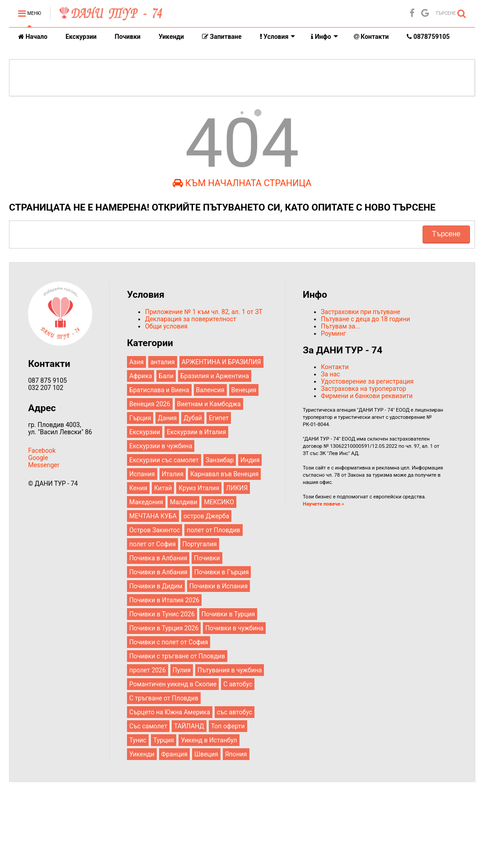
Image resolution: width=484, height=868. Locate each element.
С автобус (238, 684)
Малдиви (184, 502)
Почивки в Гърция (222, 572)
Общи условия (166, 326)
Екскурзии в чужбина (161, 446)
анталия (163, 362)
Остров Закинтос (155, 530)
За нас (330, 374)
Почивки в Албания (158, 572)
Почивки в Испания (219, 586)
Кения (138, 488)
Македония (146, 502)
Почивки (128, 37)
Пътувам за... (341, 326)
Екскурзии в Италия (196, 432)
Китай (163, 488)
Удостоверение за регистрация (367, 381)
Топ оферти (228, 726)
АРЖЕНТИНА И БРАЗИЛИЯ (221, 362)
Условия (278, 37)
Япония (236, 754)
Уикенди (171, 37)
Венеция (244, 390)
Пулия (182, 670)
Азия (136, 362)
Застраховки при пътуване (361, 312)
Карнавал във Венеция (224, 474)
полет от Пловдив (213, 530)
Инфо (324, 37)
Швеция (206, 754)
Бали (166, 376)
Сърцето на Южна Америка (170, 712)
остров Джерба (206, 516)
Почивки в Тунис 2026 (162, 614)
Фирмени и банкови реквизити (367, 396)
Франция (174, 754)
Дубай (193, 418)
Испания (142, 474)
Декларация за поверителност (191, 319)
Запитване (222, 37)
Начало (33, 37)
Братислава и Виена (159, 390)
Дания (167, 418)
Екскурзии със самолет (164, 460)
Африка (141, 376)
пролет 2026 (148, 670)
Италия (173, 474)
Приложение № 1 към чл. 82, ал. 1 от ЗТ (204, 312)
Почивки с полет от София (169, 642)
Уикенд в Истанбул (209, 740)
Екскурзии (81, 37)
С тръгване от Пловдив (164, 698)
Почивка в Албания (158, 558)
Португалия (200, 544)
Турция (164, 740)
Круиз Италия (199, 488)
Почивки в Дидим (156, 586)
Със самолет (148, 726)
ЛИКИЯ (237, 488)
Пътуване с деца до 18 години (365, 319)
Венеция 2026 (150, 404)
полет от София (153, 544)
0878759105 (428, 37)
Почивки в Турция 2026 (164, 628)
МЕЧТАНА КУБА (153, 516)
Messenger (44, 465)
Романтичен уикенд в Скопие (173, 684)
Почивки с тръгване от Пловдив (177, 656)
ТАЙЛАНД (189, 726)
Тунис (138, 740)
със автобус (235, 712)
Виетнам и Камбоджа (209, 404)
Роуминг (334, 333)
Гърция (140, 418)
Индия (250, 460)
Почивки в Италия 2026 (164, 600)
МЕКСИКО (219, 502)
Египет (219, 418)
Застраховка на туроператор (364, 389)
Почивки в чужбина (234, 628)
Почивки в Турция (228, 614)
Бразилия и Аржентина (215, 376)
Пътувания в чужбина (230, 670)
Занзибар (220, 460)
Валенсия (210, 390)
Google (38, 458)
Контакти (371, 37)
